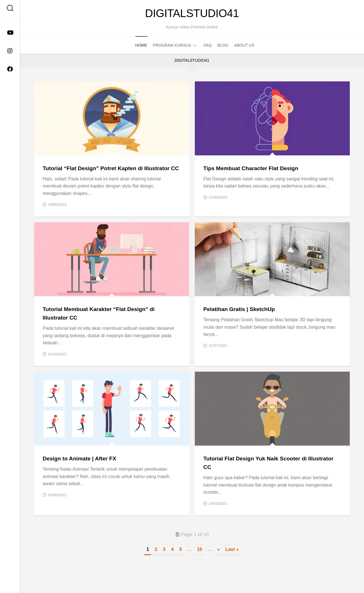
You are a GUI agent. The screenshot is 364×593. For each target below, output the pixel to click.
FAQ (208, 47)
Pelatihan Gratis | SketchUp (242, 319)
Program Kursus (172, 47)
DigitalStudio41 (192, 14)
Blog (223, 47)
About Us (244, 47)
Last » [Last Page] (232, 559)
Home (141, 47)
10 (200, 559)
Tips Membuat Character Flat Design (255, 170)
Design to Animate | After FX (83, 468)
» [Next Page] (219, 559)
